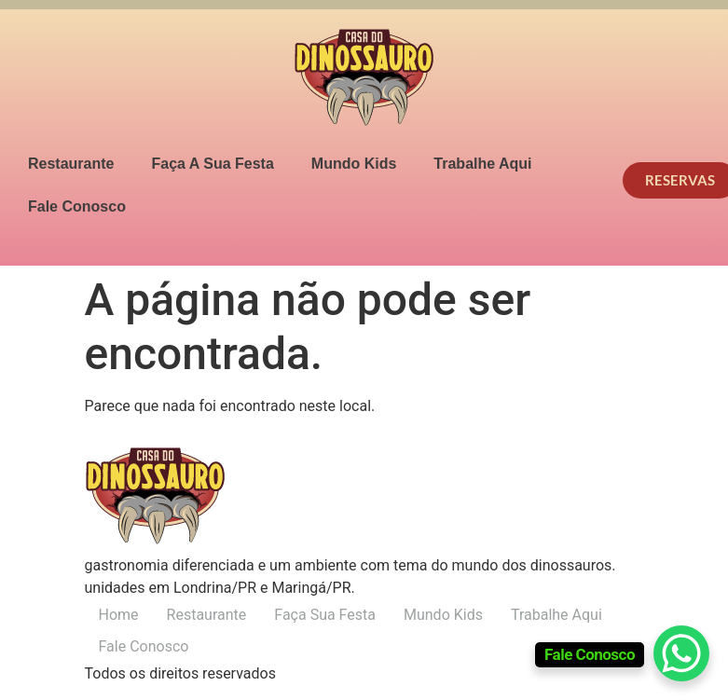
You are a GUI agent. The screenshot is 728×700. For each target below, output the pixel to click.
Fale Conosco (77, 206)
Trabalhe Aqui (482, 164)
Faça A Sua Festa (212, 164)
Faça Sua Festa (325, 615)
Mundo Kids (354, 164)
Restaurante (71, 164)
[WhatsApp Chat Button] (681, 653)
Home (119, 615)
